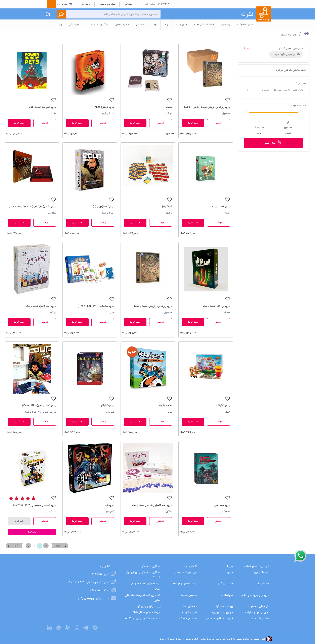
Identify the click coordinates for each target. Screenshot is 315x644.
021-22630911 (164, 4)
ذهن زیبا (110, 412)
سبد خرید (193, 123)
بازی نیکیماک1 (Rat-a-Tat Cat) (96, 306)
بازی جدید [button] (181, 25)
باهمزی (168, 213)
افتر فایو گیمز (108, 113)
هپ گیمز (52, 511)
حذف (246, 49)
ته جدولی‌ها (165, 406)
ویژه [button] (60, 25)
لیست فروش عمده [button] (204, 25)
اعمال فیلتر (273, 143)
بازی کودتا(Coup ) (103, 207)
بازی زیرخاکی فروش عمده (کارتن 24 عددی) (206, 107)
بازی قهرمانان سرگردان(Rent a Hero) (35, 505)
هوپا (112, 313)
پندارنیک (52, 213)
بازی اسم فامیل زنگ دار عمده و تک (152, 505)
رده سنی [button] (226, 25)
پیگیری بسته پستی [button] (98, 25)
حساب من (60, 4)
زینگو (228, 412)
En (48, 15)
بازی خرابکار (108, 406)
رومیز (228, 213)
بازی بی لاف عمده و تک (217, 306)
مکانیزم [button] (140, 25)
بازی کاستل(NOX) (104, 107)
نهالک (169, 113)
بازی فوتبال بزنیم (221, 207)
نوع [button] (167, 25)
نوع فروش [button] (75, 25)
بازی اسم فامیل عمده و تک (41, 306)
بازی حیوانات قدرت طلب (42, 107)
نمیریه (169, 107)
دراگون (53, 313)
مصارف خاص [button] (122, 25)
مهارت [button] (154, 25)
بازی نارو (109, 505)
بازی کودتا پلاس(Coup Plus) (39, 406)
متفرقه (227, 313)
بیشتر (218, 123)
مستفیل (226, 113)
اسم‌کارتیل (166, 207)
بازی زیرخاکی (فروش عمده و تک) (153, 306)
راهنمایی (129, 4)
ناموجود (19, 521)
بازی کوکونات (223, 406)
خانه (294, 35)
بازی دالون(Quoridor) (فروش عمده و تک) (32, 207)
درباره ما (86, 4)
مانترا (54, 113)
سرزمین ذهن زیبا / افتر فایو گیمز (41, 412)
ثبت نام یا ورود (107, 4)
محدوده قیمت (298, 105)
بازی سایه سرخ (222, 505)
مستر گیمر (225, 511)
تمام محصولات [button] (245, 25)
